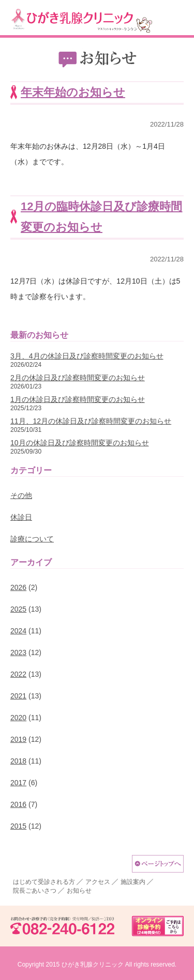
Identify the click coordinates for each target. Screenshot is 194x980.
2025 (18, 609)
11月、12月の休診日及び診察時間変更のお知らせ (91, 421)
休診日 (21, 517)
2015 (18, 826)
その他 (21, 495)
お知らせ (79, 891)
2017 (18, 783)
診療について (32, 539)
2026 (18, 587)
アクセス (98, 882)
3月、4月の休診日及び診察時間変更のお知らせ (87, 356)
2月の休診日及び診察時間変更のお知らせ (78, 378)
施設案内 (133, 882)
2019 (18, 739)
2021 (18, 696)
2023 (18, 652)
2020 (18, 718)
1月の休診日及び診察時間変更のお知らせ (78, 399)
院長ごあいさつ (35, 891)
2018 (18, 761)
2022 (18, 674)
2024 (18, 631)
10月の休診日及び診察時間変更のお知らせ (80, 443)
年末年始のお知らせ (73, 92)
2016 (18, 804)
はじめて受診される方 (44, 882)
